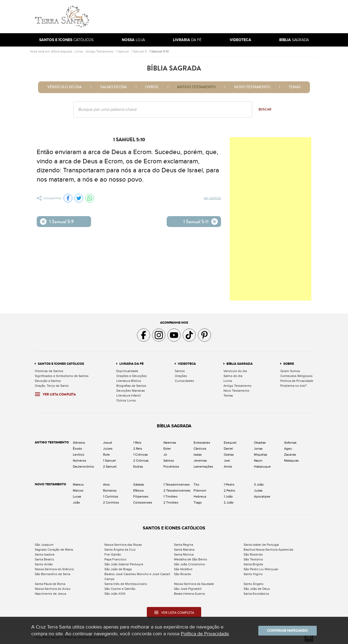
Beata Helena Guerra (189, 594)
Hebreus (200, 496)
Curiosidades (184, 381)
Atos (106, 484)
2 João (229, 502)
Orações (181, 376)
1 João (228, 496)
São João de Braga (118, 569)
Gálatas (139, 484)
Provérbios (171, 467)
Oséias (229, 455)
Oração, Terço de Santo (52, 386)
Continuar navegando (284, 630)
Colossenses (143, 502)
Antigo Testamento (100, 51)
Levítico (79, 455)
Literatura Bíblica (129, 381)
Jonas (258, 449)
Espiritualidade (127, 371)
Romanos (110, 490)
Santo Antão (44, 564)
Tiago (198, 502)
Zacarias (290, 455)
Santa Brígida (253, 564)
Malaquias (291, 461)
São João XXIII (115, 594)
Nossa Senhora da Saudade (194, 584)
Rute (106, 455)
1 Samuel (122, 51)
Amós (228, 467)
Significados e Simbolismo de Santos (62, 376)
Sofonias (290, 443)
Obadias (260, 443)
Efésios (139, 490)
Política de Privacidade (297, 381)
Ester (167, 449)
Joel (227, 461)
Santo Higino (253, 574)
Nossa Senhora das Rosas (123, 545)
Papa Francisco (115, 559)
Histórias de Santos (49, 371)
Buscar (265, 109)
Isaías (198, 455)
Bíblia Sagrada (62, 51)
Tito (196, 484)
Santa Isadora (45, 554)
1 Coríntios (111, 496)
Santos (180, 371)
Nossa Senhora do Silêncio (54, 569)
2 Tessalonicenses (177, 490)
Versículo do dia (64, 87)
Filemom (200, 490)
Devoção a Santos (48, 381)
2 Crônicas (141, 461)
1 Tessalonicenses (177, 484)
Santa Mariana (184, 550)
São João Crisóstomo (189, 564)
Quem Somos (290, 371)
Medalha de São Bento (191, 559)
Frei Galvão (113, 554)
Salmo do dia (114, 87)
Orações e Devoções (132, 376)
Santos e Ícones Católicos (61, 364)
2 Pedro (229, 490)
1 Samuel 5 (139, 51)
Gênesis (79, 443)
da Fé (187, 40)
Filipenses (141, 496)
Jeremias (200, 461)
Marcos (78, 490)
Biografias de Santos (131, 386)
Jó (165, 455)
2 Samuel (110, 467)
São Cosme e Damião (120, 589)
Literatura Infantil (129, 395)
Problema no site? (293, 386)
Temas (295, 87)
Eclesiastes (202, 443)
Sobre (289, 364)
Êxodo (77, 449)
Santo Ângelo (254, 584)
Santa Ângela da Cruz (120, 550)
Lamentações (203, 467)
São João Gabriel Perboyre (124, 564)
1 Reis (137, 443)
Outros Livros (126, 400)
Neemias (170, 443)
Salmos (169, 461)
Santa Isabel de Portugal (261, 545)
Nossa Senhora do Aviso (53, 589)
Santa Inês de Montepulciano (126, 584)
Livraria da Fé (131, 364)
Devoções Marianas (131, 391)
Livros (79, 51)
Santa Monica (184, 554)
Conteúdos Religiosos (296, 376)
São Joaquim (44, 545)
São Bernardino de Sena (52, 574)
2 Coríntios (111, 502)
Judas (258, 490)
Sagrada (294, 40)
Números (80, 461)
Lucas (77, 496)
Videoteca (187, 364)
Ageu (288, 449)
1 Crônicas (141, 455)
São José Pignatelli (188, 589)
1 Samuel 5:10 (159, 51)
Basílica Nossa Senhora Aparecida (268, 550)
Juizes (108, 449)
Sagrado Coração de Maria (54, 550)
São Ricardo (183, 574)
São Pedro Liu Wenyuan (261, 569)
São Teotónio (253, 559)
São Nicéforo (183, 569)
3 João (259, 484)
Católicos (66, 40)
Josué (108, 443)
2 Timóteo (171, 502)
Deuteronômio (83, 467)
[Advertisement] (211, 17)
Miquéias (261, 455)
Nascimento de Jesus (51, 594)
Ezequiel (230, 443)
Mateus (78, 484)
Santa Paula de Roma (50, 584)
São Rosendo (253, 554)
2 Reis (138, 449)
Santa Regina (184, 545)
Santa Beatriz (44, 559)
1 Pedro (229, 484)
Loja (133, 40)
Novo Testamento (252, 87)
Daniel (228, 449)
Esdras (138, 467)
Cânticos (200, 449)
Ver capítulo (212, 198)
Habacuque (262, 467)
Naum (258, 461)
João (76, 502)
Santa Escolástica (256, 594)
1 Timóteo (170, 496)
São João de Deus (257, 589)
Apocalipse (262, 496)
